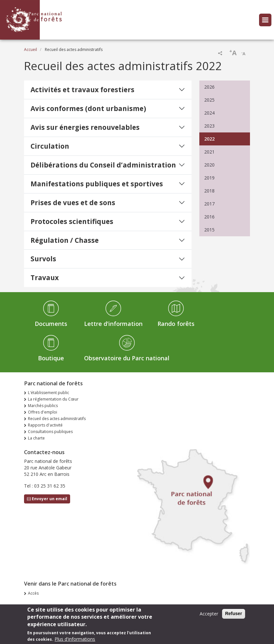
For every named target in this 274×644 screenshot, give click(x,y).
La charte (36, 438)
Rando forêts (176, 324)
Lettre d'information (113, 324)
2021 (209, 152)
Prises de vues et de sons (73, 203)
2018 (209, 191)
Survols (43, 259)
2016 (209, 217)
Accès (33, 593)
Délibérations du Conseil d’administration (103, 165)
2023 (209, 126)
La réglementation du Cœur (53, 399)
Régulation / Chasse (65, 240)
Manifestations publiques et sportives (97, 184)
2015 (209, 230)
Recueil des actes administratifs (57, 419)
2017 (209, 204)
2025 (209, 100)
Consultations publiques (50, 432)
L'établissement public (49, 393)
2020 (209, 165)
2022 (209, 139)
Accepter (209, 616)
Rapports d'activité (45, 425)
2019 (209, 178)
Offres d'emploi (43, 412)
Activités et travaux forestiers (82, 90)
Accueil (31, 50)
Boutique (51, 358)
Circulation (50, 146)
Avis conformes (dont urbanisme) (88, 108)
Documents (51, 324)
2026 (209, 87)
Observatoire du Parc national (127, 358)
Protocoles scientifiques (72, 221)
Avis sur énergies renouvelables (85, 127)
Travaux (45, 278)
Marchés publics (43, 406)
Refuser (233, 616)
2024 (209, 113)
